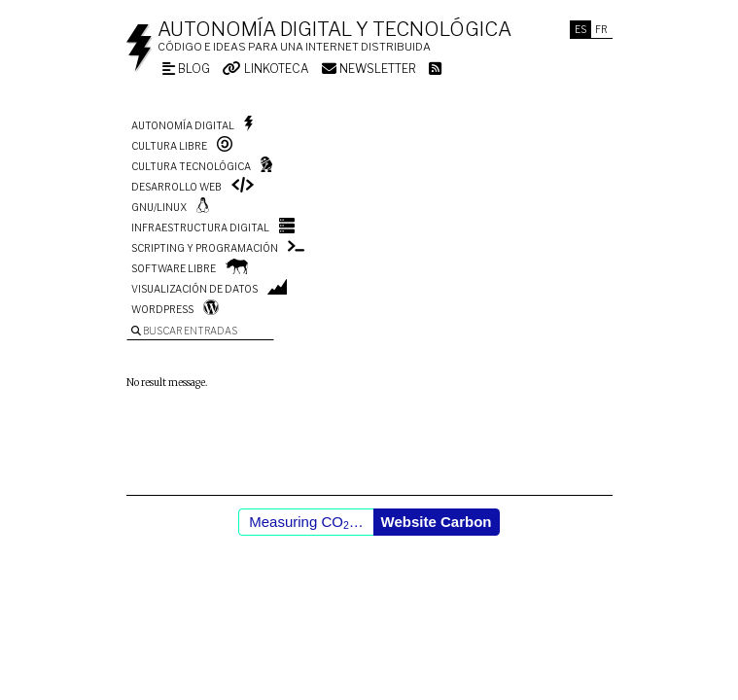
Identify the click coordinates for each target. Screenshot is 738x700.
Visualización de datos (194, 289)
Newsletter (369, 69)
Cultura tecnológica (191, 166)
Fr (601, 29)
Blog (186, 69)
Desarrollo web (176, 187)
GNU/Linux (159, 207)
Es (580, 29)
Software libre (174, 268)
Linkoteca (266, 69)
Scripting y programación (205, 248)
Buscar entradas (184, 331)
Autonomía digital (183, 125)
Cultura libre (169, 146)
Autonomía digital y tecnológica (334, 29)
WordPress (162, 309)
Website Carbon (437, 522)
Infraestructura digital (200, 227)
